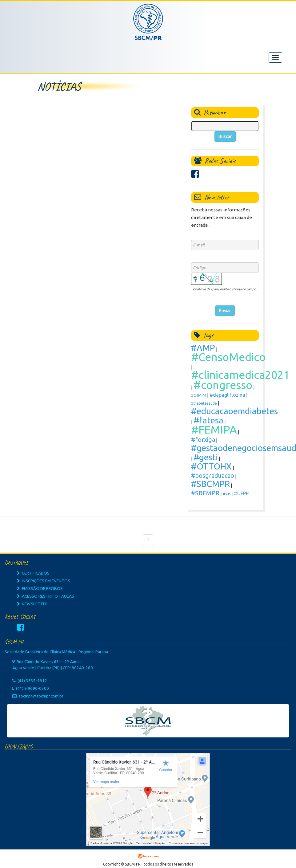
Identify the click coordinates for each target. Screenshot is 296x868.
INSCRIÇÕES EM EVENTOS (44, 581)
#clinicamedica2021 (240, 375)
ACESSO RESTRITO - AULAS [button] (46, 596)
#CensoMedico (228, 357)
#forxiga (203, 440)
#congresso (223, 385)
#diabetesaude (204, 403)
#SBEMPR (205, 493)
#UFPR (241, 493)
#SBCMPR (210, 484)
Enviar (225, 311)
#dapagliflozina (227, 395)
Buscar (225, 136)
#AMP (203, 348)
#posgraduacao (213, 475)
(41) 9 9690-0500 (32, 688)
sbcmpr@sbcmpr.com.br (41, 696)
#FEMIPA (214, 429)
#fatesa (208, 420)
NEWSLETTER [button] (32, 604)
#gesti (206, 457)
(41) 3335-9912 (32, 681)
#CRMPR (199, 395)
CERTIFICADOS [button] (33, 573)
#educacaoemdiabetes (234, 411)
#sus (227, 494)
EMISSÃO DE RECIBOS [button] (40, 588)
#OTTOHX (211, 466)
